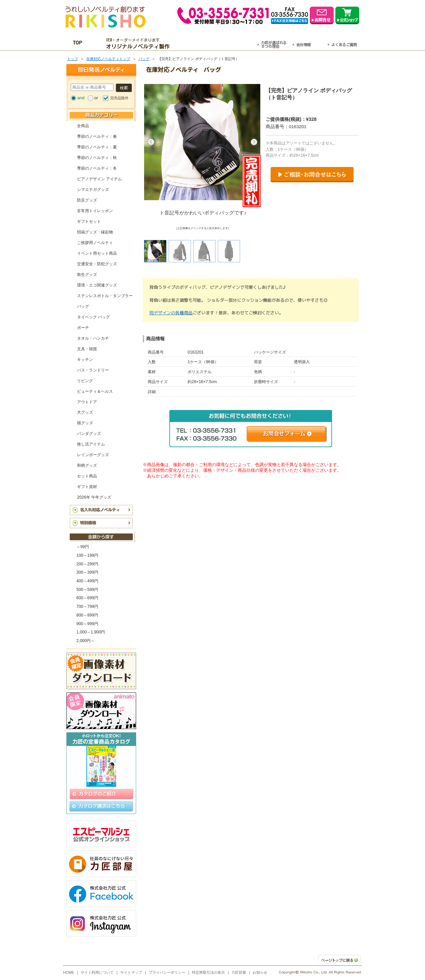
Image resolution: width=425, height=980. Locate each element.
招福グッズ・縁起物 (95, 232)
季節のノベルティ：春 (97, 136)
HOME (69, 972)
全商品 (83, 126)
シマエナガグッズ (93, 190)
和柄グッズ (87, 465)
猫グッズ (85, 423)
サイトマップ (131, 972)
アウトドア (87, 402)
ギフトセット (89, 221)
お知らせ (260, 972)
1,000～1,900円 (91, 632)
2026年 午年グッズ (94, 497)
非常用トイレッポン (95, 211)
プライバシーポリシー (167, 972)
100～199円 (87, 555)
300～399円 (87, 572)
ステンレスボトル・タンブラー (105, 296)
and (81, 98)
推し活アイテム (91, 444)
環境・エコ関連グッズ (97, 285)
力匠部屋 (239, 972)
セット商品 (87, 476)
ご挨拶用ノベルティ (95, 243)
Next (254, 142)
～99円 (83, 547)
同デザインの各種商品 (171, 313)
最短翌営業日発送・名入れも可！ (221, 43)
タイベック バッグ (93, 317)
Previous (151, 142)
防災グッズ (87, 200)
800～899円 (87, 615)
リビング (85, 381)
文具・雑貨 (87, 349)
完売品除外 (119, 98)
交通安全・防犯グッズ (97, 264)
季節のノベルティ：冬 (97, 168)
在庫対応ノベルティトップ (108, 59)
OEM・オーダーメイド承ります (140, 43)
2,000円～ (85, 641)
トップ (73, 59)
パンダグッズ (89, 434)
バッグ (144, 59)
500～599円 (87, 590)
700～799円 (87, 607)
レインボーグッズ (93, 455)
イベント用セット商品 (97, 253)
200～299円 (87, 564)
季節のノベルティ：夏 (97, 147)
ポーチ (83, 328)
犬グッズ (85, 412)
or (96, 98)
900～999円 (87, 624)
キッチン (85, 360)
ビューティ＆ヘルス (95, 391)
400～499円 (87, 581)
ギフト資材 (87, 487)
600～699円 (87, 598)
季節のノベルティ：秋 (97, 158)
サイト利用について (97, 972)
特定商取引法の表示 (208, 972)
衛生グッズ (87, 275)
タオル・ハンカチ (93, 338)
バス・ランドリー (93, 370)
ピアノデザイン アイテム (99, 179)
